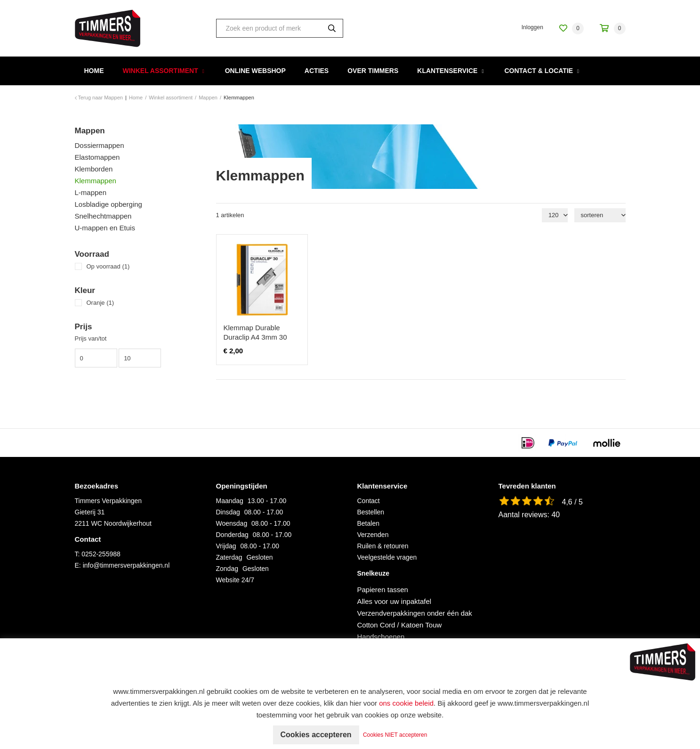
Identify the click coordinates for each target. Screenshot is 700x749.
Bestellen (371, 512)
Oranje (101, 303)
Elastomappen (97, 157)
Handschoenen (381, 637)
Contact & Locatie (539, 71)
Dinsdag (228, 512)
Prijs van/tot (91, 338)
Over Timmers (373, 71)
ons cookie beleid (406, 703)
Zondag (227, 569)
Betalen (368, 523)
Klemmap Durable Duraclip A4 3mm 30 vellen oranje (255, 337)
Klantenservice (447, 71)
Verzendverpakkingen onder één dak (415, 613)
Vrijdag (226, 546)
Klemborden (94, 169)
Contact (369, 501)
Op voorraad (108, 266)
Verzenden (373, 535)
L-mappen (91, 192)
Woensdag (232, 523)
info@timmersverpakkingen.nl (126, 565)
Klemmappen (96, 181)
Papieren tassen (383, 590)
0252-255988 (101, 554)
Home (94, 71)
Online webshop (255, 71)
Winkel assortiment (161, 71)
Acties (317, 71)
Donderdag (232, 535)
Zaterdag (229, 557)
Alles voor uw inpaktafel (394, 601)
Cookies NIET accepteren (395, 735)
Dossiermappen (100, 145)
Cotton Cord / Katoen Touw (400, 625)
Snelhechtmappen (103, 216)
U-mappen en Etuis (105, 228)
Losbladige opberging (109, 204)
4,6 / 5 (572, 502)
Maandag (230, 501)
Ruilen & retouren (383, 546)
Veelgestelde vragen (387, 557)
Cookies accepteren (316, 735)
